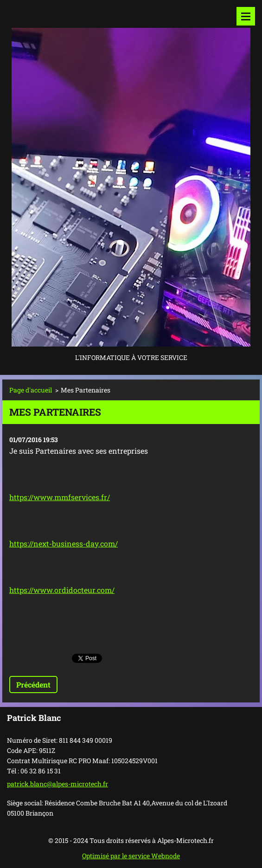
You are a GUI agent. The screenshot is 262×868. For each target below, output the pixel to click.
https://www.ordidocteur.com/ (62, 590)
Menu (246, 16)
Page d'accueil (31, 390)
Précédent (33, 685)
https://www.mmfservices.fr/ (60, 497)
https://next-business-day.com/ (64, 543)
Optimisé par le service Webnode (131, 856)
